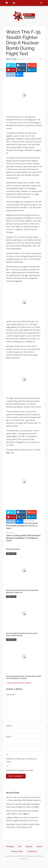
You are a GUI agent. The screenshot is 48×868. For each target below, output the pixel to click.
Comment (11, 694)
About (39, 846)
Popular (29, 846)
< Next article (12, 683)
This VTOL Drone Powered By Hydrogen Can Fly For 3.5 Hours (22, 526)
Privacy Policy (17, 851)
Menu (13, 3)
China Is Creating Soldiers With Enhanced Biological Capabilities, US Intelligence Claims (23, 538)
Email (9, 737)
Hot (20, 846)
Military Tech (11, 554)
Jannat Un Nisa (11, 59)
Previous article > (25, 683)
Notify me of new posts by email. (20, 770)
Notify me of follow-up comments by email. (21, 760)
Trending (10, 846)
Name (9, 726)
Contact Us (32, 851)
